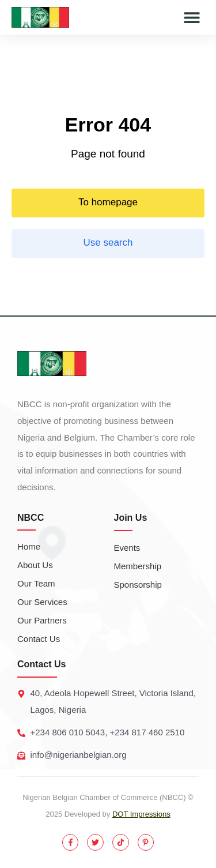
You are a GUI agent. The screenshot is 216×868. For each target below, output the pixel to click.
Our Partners (42, 620)
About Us (35, 565)
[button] (192, 18)
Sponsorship (138, 585)
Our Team (36, 583)
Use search (108, 243)
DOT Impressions (141, 814)
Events (127, 548)
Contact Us (39, 639)
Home (29, 546)
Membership (138, 566)
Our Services (42, 602)
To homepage (108, 202)
